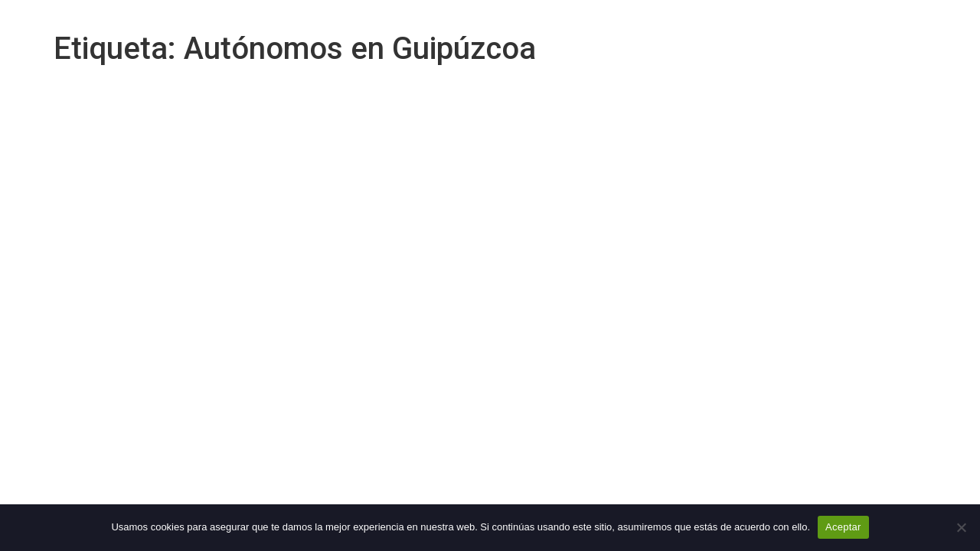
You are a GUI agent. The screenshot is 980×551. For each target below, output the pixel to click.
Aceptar (843, 527)
